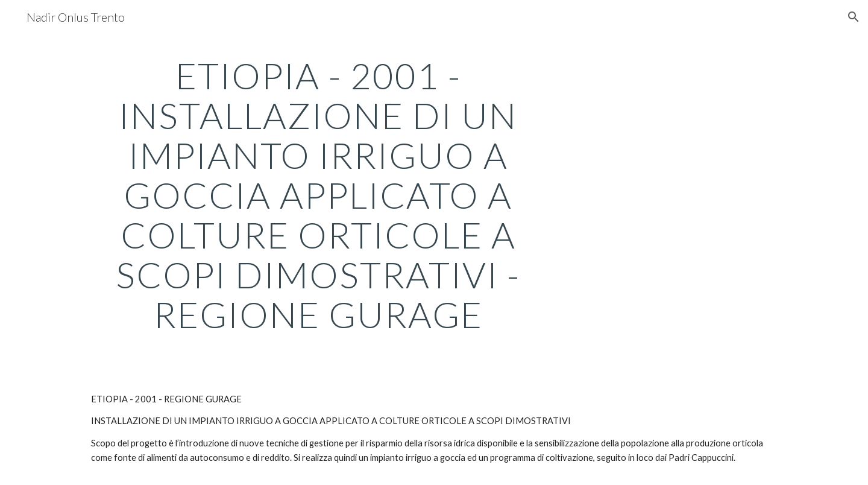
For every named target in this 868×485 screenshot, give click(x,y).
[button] (854, 17)
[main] (318, 195)
